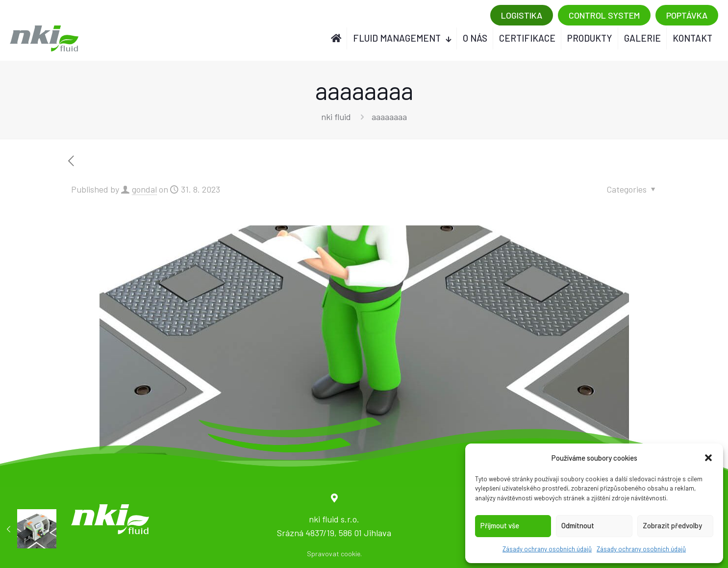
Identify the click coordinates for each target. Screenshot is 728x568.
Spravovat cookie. (334, 554)
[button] (708, 458)
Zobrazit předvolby (672, 525)
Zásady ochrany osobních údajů (547, 549)
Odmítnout (578, 525)
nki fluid (336, 117)
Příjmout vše (500, 525)
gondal (144, 189)
